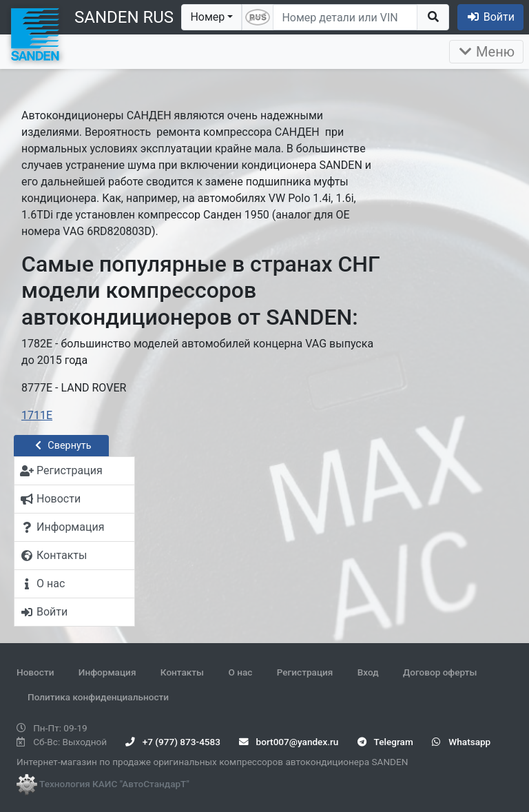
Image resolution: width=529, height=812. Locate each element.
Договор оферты (440, 672)
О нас (240, 672)
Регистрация (305, 672)
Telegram (385, 742)
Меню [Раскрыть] (486, 52)
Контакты (182, 672)
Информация (107, 672)
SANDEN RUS (124, 17)
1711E (37, 415)
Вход (368, 672)
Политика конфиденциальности (98, 697)
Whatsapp (461, 742)
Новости (35, 672)
